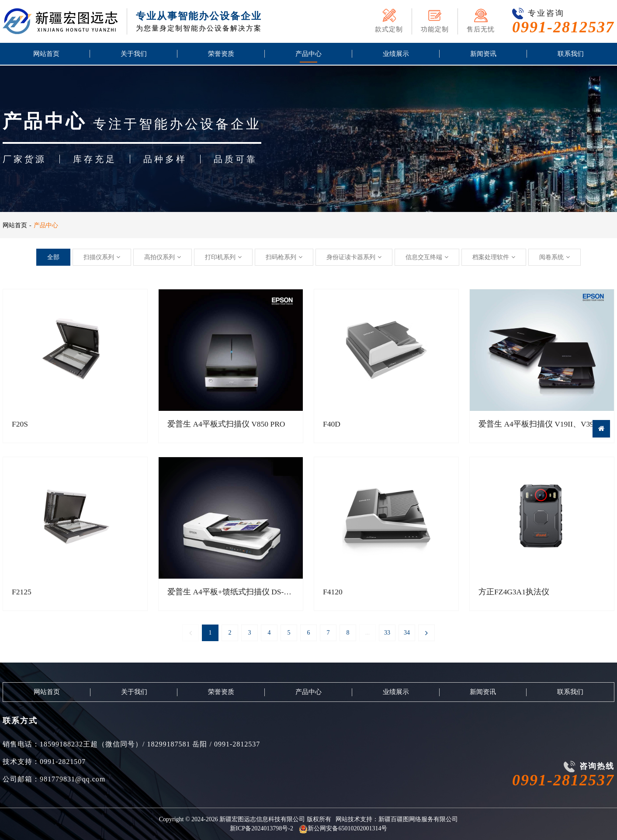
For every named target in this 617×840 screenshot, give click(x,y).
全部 (53, 257)
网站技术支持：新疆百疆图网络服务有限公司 (397, 819)
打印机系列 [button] (223, 257)
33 (387, 633)
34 (407, 633)
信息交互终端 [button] (427, 257)
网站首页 (46, 55)
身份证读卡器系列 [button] (354, 257)
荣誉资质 (221, 55)
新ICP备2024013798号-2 (262, 828)
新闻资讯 (483, 55)
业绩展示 (396, 55)
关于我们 (134, 55)
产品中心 (308, 55)
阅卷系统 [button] (555, 257)
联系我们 (571, 55)
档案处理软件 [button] (494, 257)
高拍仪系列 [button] (163, 257)
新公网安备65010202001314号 (343, 828)
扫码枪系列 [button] (284, 257)
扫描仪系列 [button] (102, 257)
